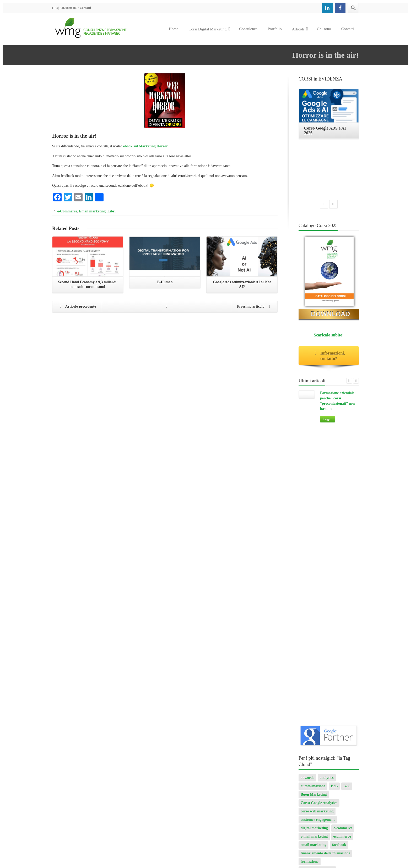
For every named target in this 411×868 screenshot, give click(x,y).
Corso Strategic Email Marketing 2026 (165, 767)
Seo (316, 638)
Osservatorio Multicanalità (322, 612)
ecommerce (342, 487)
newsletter (309, 604)
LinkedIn (308, 587)
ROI (304, 638)
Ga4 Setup (309, 545)
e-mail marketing (314, 487)
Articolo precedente (77, 307)
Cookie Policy (89, 798)
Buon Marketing (314, 445)
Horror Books (303, 754)
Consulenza (248, 29)
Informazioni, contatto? (329, 300)
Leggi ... (328, 363)
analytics (327, 428)
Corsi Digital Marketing (210, 29)
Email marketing (92, 211)
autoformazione (313, 436)
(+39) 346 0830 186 (65, 8)
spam (333, 646)
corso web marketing (317, 461)
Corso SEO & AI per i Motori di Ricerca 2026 (239, 846)
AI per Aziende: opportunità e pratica (164, 720)
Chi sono (324, 29)
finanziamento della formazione (325, 503)
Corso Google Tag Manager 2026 (160, 758)
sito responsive (312, 646)
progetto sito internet (335, 629)
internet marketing (315, 570)
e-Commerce (67, 211)
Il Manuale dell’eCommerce (314, 745)
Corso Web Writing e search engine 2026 (166, 799)
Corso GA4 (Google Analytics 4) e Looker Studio (303, 841)
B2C (347, 436)
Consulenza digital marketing (315, 727)
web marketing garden (318, 680)
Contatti (85, 8)
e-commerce (343, 478)
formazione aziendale (317, 520)
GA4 (352, 537)
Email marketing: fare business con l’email (325, 762)
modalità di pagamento (319, 596)
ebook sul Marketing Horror (145, 146)
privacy (307, 629)
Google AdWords (314, 554)
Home (174, 29)
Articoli (300, 29)
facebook (339, 495)
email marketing (313, 495)
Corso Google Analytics (319, 453)
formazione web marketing (322, 537)
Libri (112, 211)
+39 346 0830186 (73, 773)
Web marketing (313, 671)
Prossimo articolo (255, 307)
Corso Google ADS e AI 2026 (157, 790)
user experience (313, 663)
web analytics (341, 663)
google (328, 545)
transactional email (316, 654)
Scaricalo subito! (329, 279)
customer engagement (318, 470)
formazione (310, 512)
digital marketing (314, 478)
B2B (334, 436)
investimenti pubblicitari (320, 579)
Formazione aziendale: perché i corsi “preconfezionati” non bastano (255, 767)
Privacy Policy (63, 798)
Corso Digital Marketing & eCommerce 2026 (301, 851)
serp (328, 638)
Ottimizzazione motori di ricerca (326, 621)
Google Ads (347, 545)
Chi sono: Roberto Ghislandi (314, 736)
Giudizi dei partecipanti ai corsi (317, 771)
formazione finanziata (318, 529)
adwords (307, 428)
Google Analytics (314, 562)
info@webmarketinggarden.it (89, 778)
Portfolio (275, 29)
